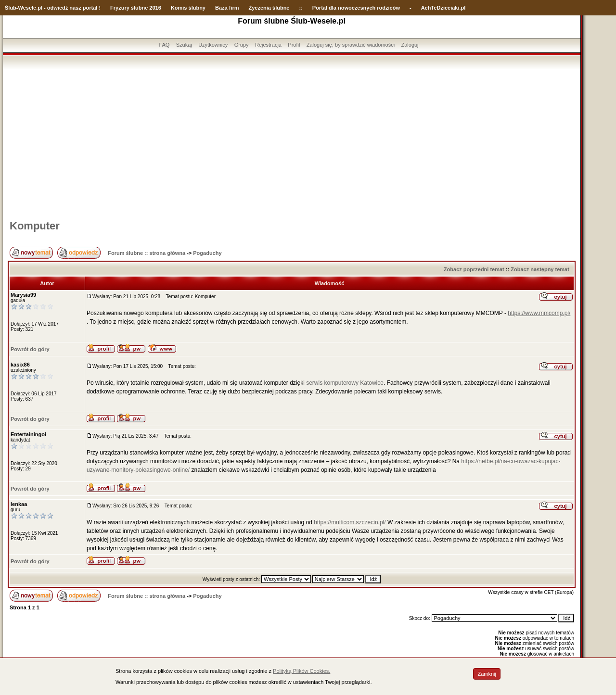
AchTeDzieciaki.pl (443, 8)
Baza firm (227, 8)
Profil (294, 45)
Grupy (242, 45)
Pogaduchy (207, 253)
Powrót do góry (30, 349)
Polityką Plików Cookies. (302, 671)
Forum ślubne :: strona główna (147, 253)
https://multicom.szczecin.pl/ (350, 522)
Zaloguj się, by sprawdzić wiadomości (351, 45)
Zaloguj (410, 45)
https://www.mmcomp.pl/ (539, 313)
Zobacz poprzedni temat (474, 269)
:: (301, 8)
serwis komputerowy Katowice (345, 383)
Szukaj (184, 45)
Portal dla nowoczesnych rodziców (356, 8)
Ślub (11, 8)
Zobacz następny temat (540, 269)
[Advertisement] (292, 141)
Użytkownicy (213, 45)
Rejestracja (268, 45)
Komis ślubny (188, 8)
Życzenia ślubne (269, 8)
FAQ (164, 45)
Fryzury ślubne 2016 (136, 8)
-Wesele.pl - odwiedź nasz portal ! (58, 8)
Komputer (35, 226)
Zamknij (487, 674)
